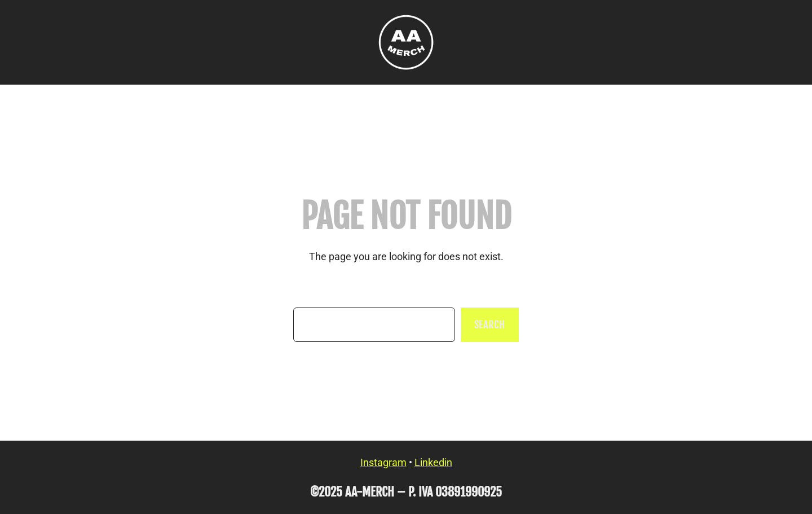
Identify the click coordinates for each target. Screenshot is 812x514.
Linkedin (433, 462)
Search (490, 324)
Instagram (383, 462)
